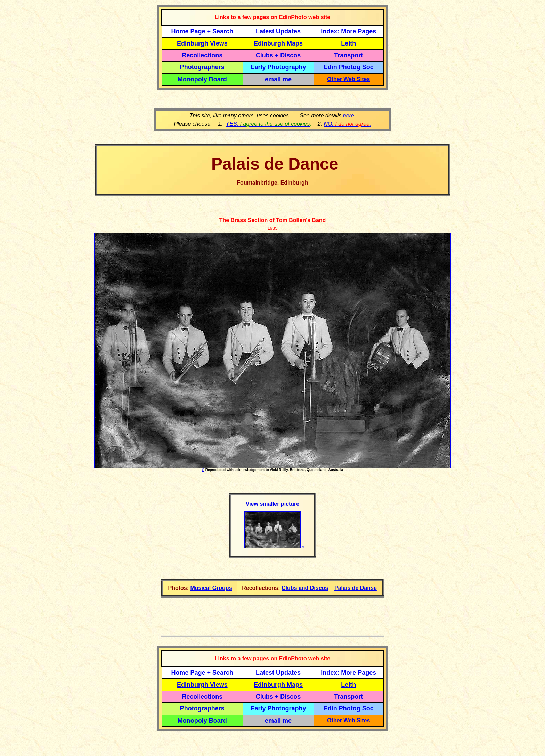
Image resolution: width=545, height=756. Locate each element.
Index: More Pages (348, 31)
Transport (348, 55)
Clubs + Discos (278, 55)
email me (278, 79)
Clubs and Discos (305, 588)
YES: (268, 124)
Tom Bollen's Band (301, 220)
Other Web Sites (348, 79)
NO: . (347, 124)
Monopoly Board (202, 79)
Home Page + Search (202, 31)
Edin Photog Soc (349, 67)
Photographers (202, 67)
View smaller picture (272, 504)
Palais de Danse (356, 588)
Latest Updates (278, 31)
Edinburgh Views (202, 43)
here (349, 116)
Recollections (202, 55)
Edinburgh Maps (278, 43)
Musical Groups (211, 588)
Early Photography (278, 67)
